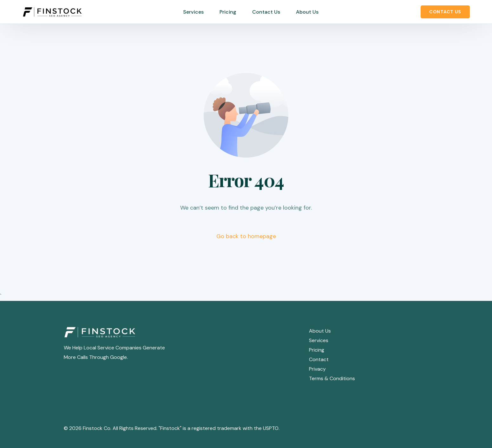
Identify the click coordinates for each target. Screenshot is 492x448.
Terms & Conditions (332, 378)
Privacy (317, 369)
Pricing (317, 350)
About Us (320, 331)
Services (319, 340)
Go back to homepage (246, 236)
